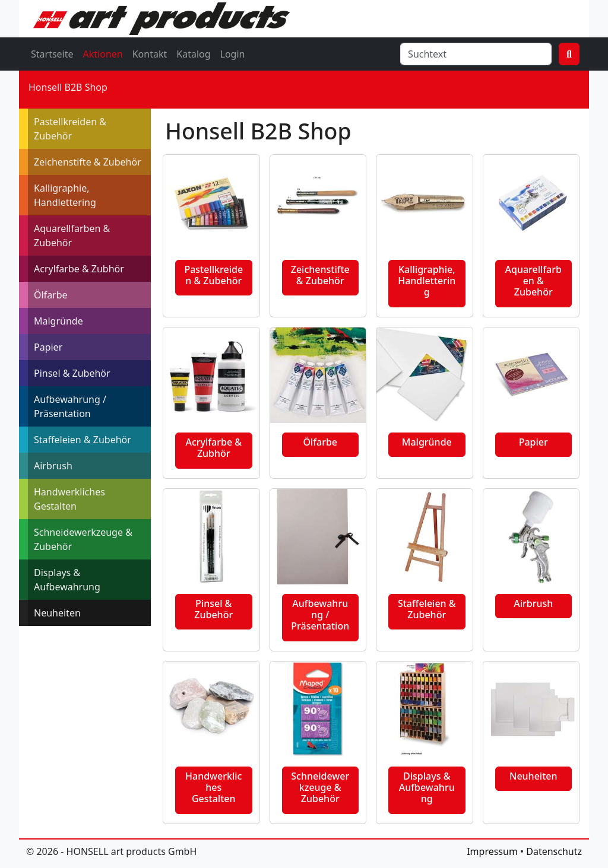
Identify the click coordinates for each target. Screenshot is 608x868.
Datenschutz (554, 851)
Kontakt (150, 54)
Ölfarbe (51, 295)
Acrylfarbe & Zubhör (79, 269)
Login (233, 54)
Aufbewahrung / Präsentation (70, 406)
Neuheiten (57, 613)
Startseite (52, 54)
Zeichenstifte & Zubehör (88, 162)
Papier (48, 347)
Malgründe (58, 321)
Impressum (492, 851)
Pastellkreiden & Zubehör (70, 129)
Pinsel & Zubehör (72, 373)
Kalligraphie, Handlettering (65, 195)
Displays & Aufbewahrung (67, 580)
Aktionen (103, 54)
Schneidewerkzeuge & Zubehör (83, 539)
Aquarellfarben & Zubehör (72, 236)
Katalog (193, 54)
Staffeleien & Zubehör (83, 440)
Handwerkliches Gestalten (69, 499)
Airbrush (53, 466)
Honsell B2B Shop (68, 87)
